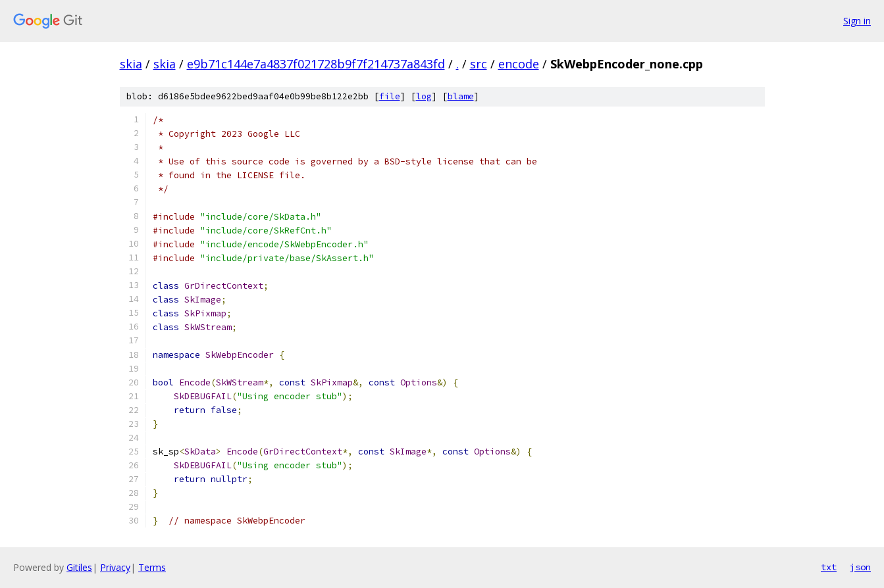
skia (131, 64)
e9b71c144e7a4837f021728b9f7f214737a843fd (316, 64)
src (479, 64)
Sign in (857, 21)
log (424, 96)
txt (829, 567)
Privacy (115, 567)
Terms (152, 567)
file (390, 96)
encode (519, 64)
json (860, 567)
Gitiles (79, 567)
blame (461, 96)
